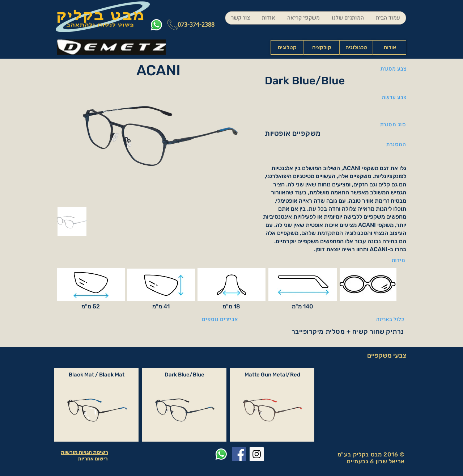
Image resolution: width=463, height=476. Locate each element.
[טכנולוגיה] (356, 47)
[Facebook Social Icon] (239, 454)
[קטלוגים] (287, 47)
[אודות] (390, 47)
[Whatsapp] (156, 25)
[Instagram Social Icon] (257, 454)
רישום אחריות (93, 459)
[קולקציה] (322, 47)
